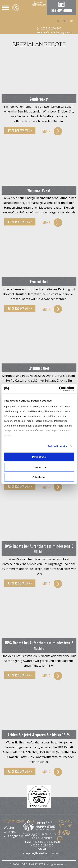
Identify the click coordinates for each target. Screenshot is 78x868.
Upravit (39, 467)
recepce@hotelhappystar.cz (55, 32)
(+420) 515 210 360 (49, 28)
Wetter (9, 828)
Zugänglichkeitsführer (20, 836)
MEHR (46, 131)
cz (59, 21)
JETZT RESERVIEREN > (20, 131)
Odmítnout (39, 477)
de (71, 21)
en (65, 21)
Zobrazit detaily (57, 446)
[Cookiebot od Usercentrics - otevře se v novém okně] (59, 389)
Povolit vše (39, 457)
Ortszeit (10, 832)
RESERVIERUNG (62, 10)
